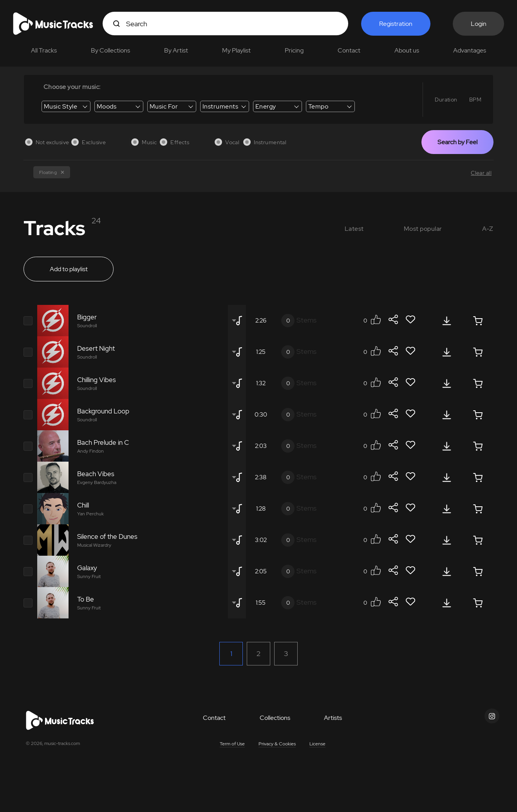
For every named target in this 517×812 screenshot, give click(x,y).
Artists (333, 718)
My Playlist (236, 50)
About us (407, 50)
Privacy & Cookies (277, 744)
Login (479, 24)
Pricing (294, 50)
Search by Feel (457, 142)
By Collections (110, 50)
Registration (396, 24)
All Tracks (44, 50)
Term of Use (232, 744)
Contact (349, 50)
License (317, 744)
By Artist (176, 50)
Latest (354, 229)
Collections (275, 718)
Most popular (423, 229)
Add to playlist (69, 269)
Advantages (470, 50)
